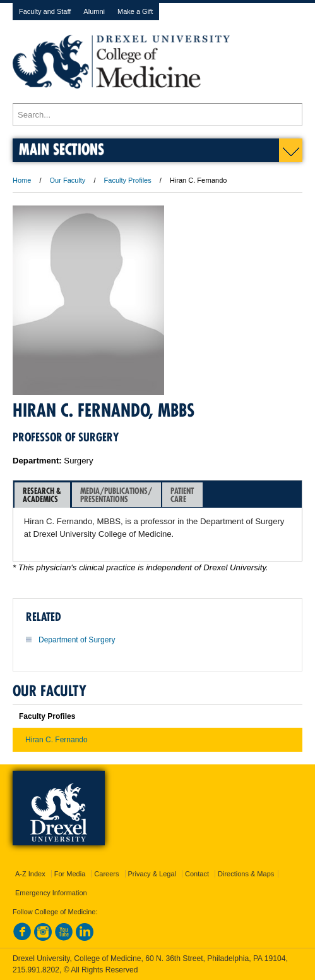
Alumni (94, 11)
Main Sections (62, 149)
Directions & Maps (246, 874)
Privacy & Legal (152, 874)
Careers (106, 874)
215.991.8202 (36, 970)
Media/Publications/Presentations (116, 495)
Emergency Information (51, 893)
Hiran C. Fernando (56, 740)
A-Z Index (30, 874)
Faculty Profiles (128, 180)
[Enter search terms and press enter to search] (157, 114)
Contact (197, 874)
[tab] (42, 495)
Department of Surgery (77, 640)
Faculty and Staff (45, 11)
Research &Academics (42, 495)
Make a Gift (135, 11)
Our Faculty (68, 180)
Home (22, 180)
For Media (70, 874)
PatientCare (182, 495)
